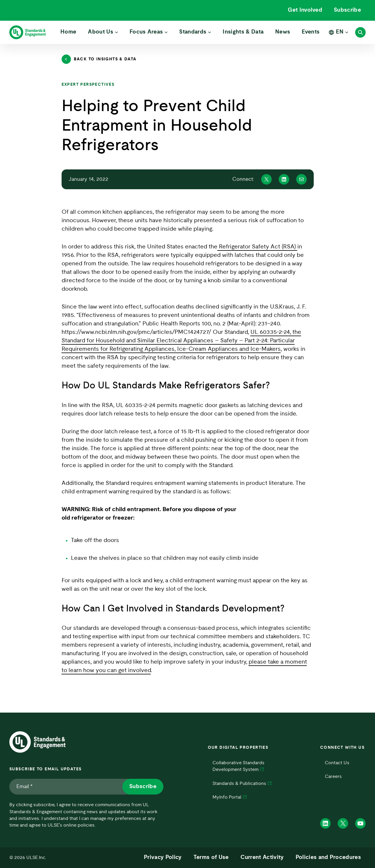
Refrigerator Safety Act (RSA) (257, 247)
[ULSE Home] (28, 32)
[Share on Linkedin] (284, 179)
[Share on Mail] (301, 179)
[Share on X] (266, 179)
